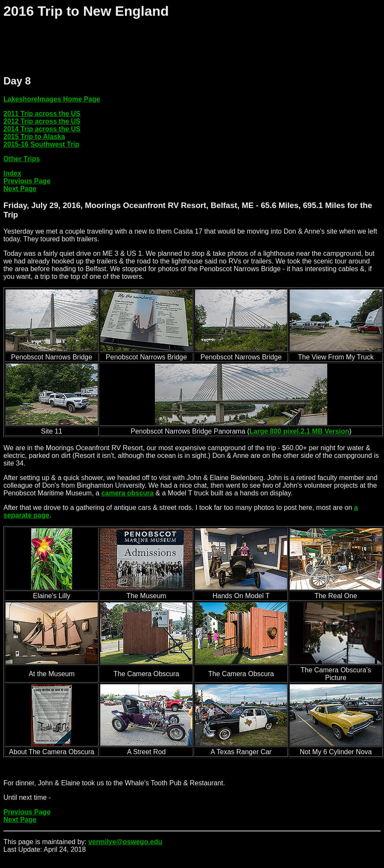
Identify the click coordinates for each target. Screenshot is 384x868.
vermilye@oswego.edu (125, 842)
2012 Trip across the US (42, 121)
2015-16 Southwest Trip (41, 144)
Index (12, 173)
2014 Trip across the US (42, 129)
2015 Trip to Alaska (34, 137)
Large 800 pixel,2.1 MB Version (300, 431)
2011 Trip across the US (42, 114)
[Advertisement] (159, 47)
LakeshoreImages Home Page (52, 99)
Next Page (20, 189)
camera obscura (127, 493)
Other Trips (22, 159)
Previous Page (27, 181)
